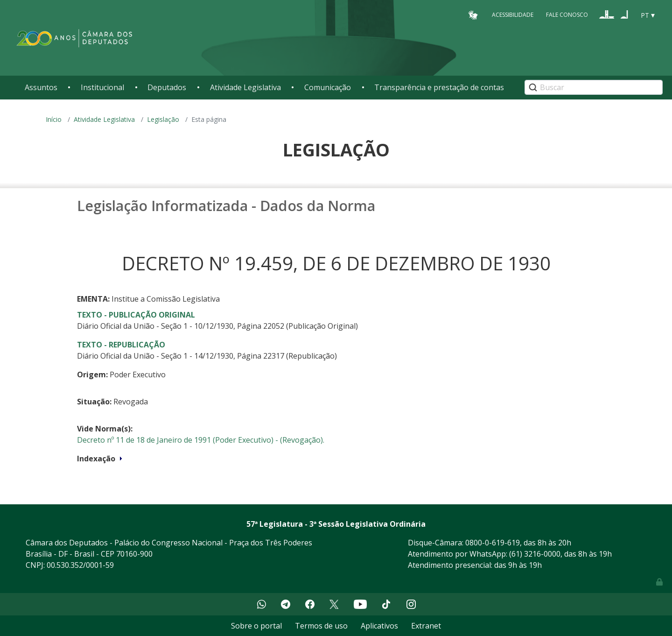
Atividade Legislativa (245, 87)
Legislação (163, 119)
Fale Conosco (567, 15)
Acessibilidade (513, 15)
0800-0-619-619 (493, 543)
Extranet (426, 626)
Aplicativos (379, 626)
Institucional (102, 87)
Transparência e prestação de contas (439, 87)
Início (54, 119)
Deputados (167, 87)
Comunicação (328, 87)
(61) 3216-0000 (535, 554)
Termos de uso (321, 626)
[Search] (594, 87)
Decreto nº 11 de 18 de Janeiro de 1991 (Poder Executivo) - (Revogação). (201, 440)
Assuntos (41, 87)
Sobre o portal (256, 626)
